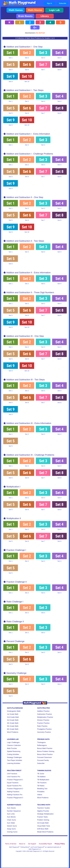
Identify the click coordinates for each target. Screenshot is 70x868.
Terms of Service (11, 844)
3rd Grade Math (13, 720)
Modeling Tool (42, 789)
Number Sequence (14, 811)
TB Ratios (41, 786)
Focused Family (43, 760)
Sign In (49, 3)
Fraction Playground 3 (15, 798)
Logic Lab (54, 10)
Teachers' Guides (44, 808)
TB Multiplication (43, 780)
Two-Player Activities (15, 760)
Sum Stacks (11, 808)
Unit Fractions (12, 774)
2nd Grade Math (13, 717)
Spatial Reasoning (14, 751)
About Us (22, 844)
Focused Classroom (44, 757)
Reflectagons (42, 745)
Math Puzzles (12, 748)
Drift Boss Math (43, 829)
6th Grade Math (13, 729)
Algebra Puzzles (43, 811)
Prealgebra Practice (44, 729)
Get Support (32, 844)
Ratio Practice (42, 726)
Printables (41, 792)
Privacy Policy (60, 844)
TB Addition (41, 777)
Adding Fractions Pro (15, 795)
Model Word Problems (45, 832)
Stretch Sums (12, 826)
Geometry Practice (44, 732)
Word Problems (13, 732)
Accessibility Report (45, 844)
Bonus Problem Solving (46, 751)
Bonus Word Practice (45, 754)
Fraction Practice (43, 723)
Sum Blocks (11, 817)
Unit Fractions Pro (14, 777)
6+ (35, 28)
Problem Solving (43, 820)
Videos (40, 795)
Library (45, 16)
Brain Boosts (25, 16)
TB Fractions (42, 783)
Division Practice (43, 720)
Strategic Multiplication (45, 814)
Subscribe (63, 3)
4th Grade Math (13, 723)
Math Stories (35, 10)
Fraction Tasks (42, 817)
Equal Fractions (13, 783)
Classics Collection (14, 745)
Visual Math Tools (44, 826)
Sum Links (11, 814)
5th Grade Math (13, 726)
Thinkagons (41, 742)
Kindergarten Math (14, 711)
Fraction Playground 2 (15, 789)
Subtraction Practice (45, 714)
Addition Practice (43, 711)
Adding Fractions (13, 792)
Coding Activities (13, 754)
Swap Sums (11, 829)
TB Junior (41, 774)
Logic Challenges (13, 742)
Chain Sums (11, 820)
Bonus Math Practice (45, 748)
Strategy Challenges (14, 757)
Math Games (16, 10)
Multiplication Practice (45, 717)
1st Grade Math (13, 714)
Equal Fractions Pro (14, 786)
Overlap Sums (12, 832)
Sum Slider (11, 823)
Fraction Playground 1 (15, 780)
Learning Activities (14, 763)
